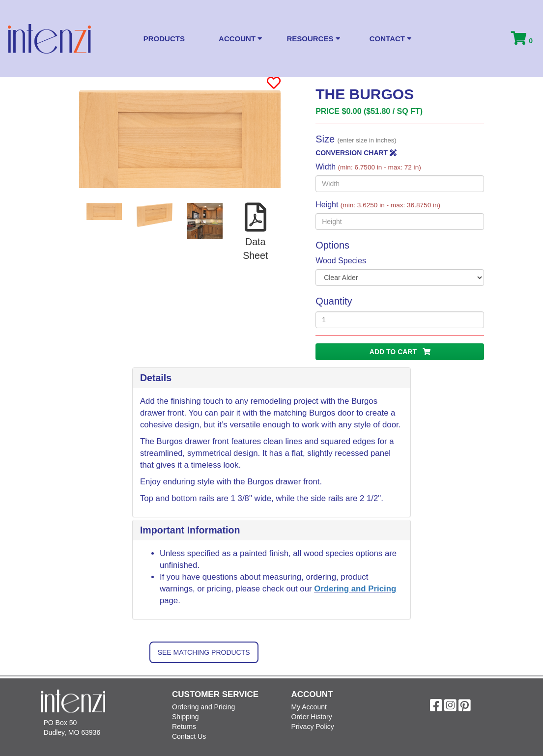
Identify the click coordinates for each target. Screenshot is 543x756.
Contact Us (189, 736)
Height (378, 205)
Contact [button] (390, 39)
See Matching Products (204, 652)
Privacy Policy (313, 727)
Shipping (186, 717)
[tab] (271, 378)
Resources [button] (313, 39)
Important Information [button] (190, 530)
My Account (309, 707)
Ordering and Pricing (355, 589)
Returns (184, 727)
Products (164, 39)
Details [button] (156, 378)
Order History (312, 717)
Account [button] (240, 39)
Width (368, 167)
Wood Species (341, 261)
